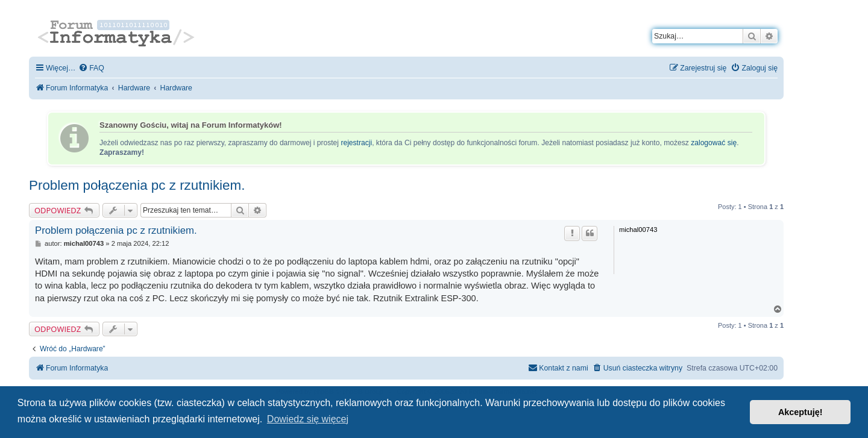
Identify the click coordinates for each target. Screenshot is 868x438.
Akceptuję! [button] (800, 412)
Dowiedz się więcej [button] (308, 419)
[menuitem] (91, 68)
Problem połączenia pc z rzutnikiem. (137, 185)
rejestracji (356, 143)
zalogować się (714, 143)
